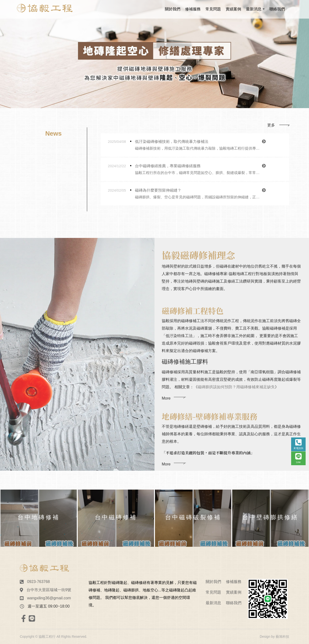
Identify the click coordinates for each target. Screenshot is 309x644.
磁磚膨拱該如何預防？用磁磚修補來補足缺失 (236, 397)
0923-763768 (38, 582)
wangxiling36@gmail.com (49, 598)
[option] (154, 54)
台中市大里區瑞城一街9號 (49, 590)
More (166, 409)
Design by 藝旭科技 (274, 637)
